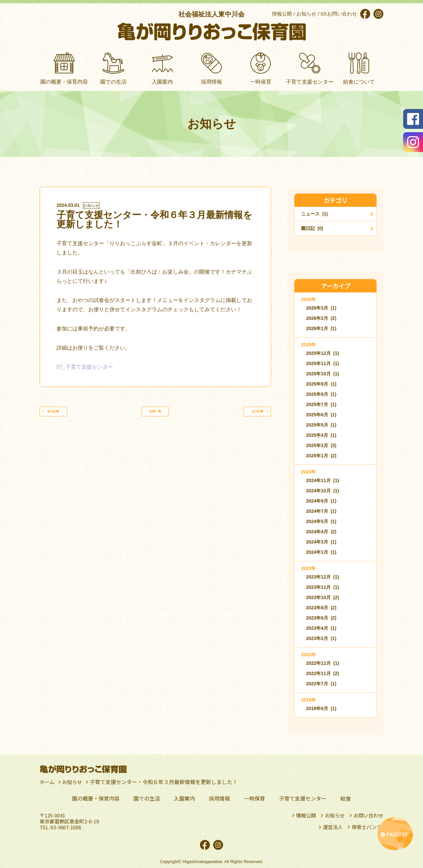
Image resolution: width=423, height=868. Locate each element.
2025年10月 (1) (323, 374)
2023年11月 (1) (323, 587)
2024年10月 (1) (323, 491)
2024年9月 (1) (321, 501)
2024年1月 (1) (321, 552)
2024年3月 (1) (321, 542)
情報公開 (306, 815)
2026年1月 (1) (321, 328)
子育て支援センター (303, 798)
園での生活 (147, 798)
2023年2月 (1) (321, 638)
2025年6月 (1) (321, 415)
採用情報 (219, 798)
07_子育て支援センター (85, 367)
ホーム (48, 782)
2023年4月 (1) (321, 628)
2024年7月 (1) (321, 511)
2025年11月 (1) (323, 363)
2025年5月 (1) (321, 425)
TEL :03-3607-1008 (60, 827)
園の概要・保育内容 (96, 798)
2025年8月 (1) (321, 394)
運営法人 (333, 827)
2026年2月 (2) (321, 318)
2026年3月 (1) (321, 308)
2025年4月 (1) (321, 435)
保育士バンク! (367, 827)
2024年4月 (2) (321, 532)
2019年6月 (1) (321, 708)
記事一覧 (155, 415)
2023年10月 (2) (323, 597)
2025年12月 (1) (323, 353)
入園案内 (184, 798)
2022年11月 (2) (323, 673)
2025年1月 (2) (321, 456)
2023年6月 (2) (321, 618)
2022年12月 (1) (323, 663)
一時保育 (254, 798)
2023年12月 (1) (323, 577)
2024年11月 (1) (323, 480)
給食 (346, 798)
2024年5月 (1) (321, 521)
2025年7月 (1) (321, 404)
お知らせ (91, 206)
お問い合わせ (368, 815)
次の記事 (246, 415)
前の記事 (64, 415)
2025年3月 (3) (321, 445)
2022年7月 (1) (321, 684)
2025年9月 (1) (321, 384)
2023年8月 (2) (321, 608)
